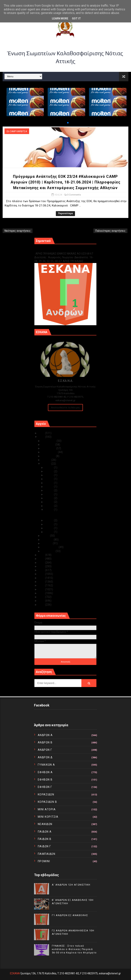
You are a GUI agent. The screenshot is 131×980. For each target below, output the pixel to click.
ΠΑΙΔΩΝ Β (45, 839)
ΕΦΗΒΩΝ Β (45, 780)
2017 (42, 578)
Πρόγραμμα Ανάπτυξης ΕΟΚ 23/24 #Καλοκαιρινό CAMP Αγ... (65, 515)
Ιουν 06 (49, 524)
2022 (42, 559)
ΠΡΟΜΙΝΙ (44, 861)
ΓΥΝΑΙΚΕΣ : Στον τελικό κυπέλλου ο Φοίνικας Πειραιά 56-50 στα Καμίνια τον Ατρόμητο (74, 949)
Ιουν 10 (49, 510)
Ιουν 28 (49, 471)
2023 (42, 555)
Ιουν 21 (49, 483)
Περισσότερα (65, 213)
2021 (42, 563)
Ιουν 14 (49, 502)
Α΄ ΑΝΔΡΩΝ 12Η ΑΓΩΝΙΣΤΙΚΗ (71, 885)
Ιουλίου (47, 460)
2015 (42, 585)
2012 (42, 597)
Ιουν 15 (49, 498)
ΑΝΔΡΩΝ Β (45, 742)
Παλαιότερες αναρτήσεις (110, 231)
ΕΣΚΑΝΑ (15, 973)
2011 (42, 601)
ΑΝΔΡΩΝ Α (45, 735)
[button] (65, 123)
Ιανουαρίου (49, 551)
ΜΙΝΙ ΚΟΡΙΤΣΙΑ (48, 817)
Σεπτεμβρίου (50, 452)
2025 (42, 433)
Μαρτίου (47, 543)
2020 (42, 566)
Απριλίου (48, 540)
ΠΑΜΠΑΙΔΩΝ (47, 854)
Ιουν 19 (49, 487)
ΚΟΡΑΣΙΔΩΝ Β (47, 802)
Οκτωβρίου (49, 448)
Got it (76, 18)
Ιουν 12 (49, 506)
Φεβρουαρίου (50, 547)
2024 (42, 437)
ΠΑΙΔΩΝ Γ (44, 846)
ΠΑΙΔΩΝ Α (45, 832)
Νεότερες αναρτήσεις (18, 231)
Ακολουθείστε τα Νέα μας (65, 408)
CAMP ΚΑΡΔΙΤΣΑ (18, 131)
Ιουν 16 (49, 494)
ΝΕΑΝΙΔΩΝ (45, 824)
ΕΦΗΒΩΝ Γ (45, 787)
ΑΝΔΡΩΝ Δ (45, 757)
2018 (42, 574)
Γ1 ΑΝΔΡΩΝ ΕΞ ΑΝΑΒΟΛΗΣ (53, 250)
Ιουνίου (46, 464)
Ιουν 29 (49, 468)
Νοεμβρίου (48, 445)
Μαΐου (46, 536)
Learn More (60, 18)
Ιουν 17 (49, 490)
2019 (42, 570)
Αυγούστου (49, 456)
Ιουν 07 (49, 520)
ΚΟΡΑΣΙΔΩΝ (46, 794)
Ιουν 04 (49, 532)
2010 (42, 605)
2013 (42, 593)
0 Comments (74, 195)
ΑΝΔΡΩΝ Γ (45, 750)
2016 (42, 582)
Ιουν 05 (49, 528)
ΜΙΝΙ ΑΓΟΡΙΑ (47, 809)
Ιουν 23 (49, 475)
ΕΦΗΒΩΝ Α (45, 772)
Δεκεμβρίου (49, 441)
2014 (42, 589)
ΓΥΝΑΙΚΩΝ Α (46, 765)
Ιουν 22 (49, 479)
